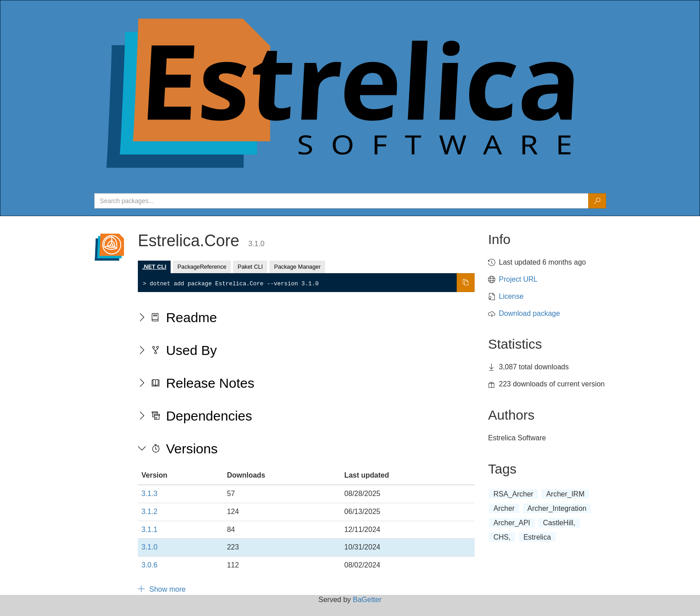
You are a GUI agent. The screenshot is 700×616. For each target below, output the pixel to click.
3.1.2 (150, 512)
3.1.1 (150, 530)
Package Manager (297, 267)
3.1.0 (150, 547)
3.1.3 (150, 494)
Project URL (518, 279)
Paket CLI (250, 267)
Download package (529, 313)
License (511, 296)
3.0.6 (150, 565)
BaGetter (367, 600)
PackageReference (202, 267)
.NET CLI (154, 267)
